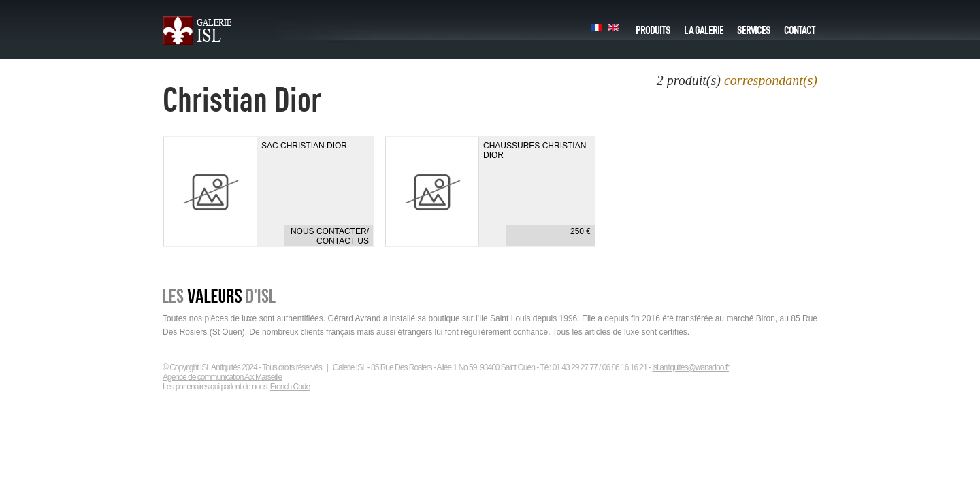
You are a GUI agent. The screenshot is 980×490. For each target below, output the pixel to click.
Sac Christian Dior (304, 146)
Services (754, 27)
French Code (290, 387)
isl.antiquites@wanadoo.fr (690, 367)
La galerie (704, 27)
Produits (653, 27)
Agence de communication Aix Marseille (222, 377)
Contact (800, 27)
